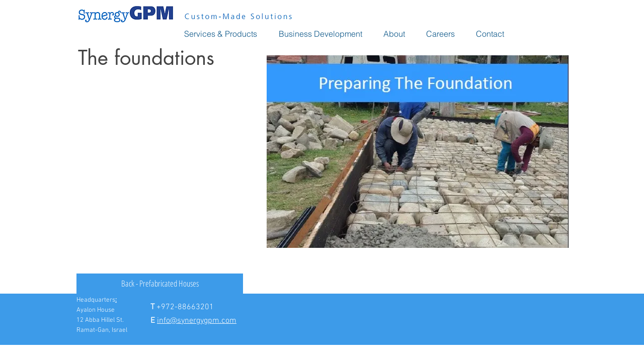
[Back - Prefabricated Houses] (160, 284)
